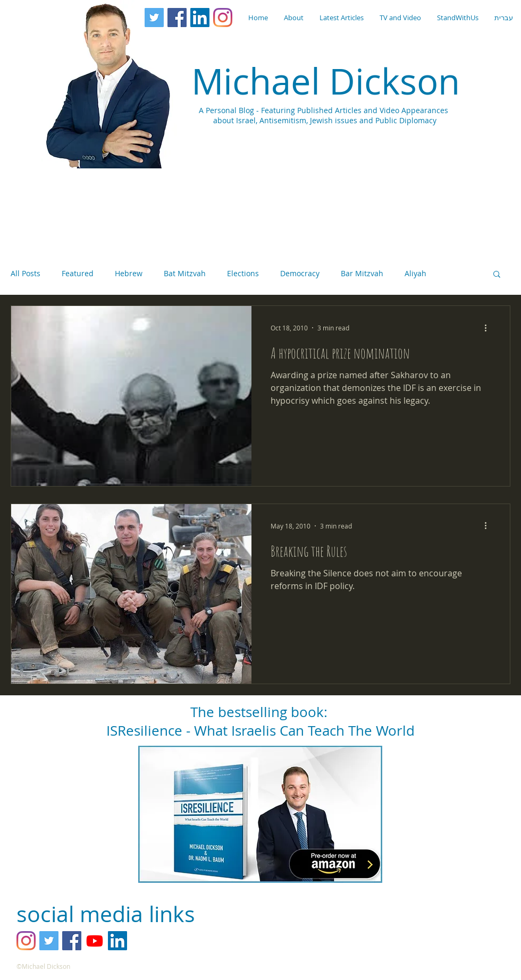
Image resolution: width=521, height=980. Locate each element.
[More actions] (489, 328)
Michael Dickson (326, 81)
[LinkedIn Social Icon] (200, 18)
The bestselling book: (261, 712)
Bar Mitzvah (362, 273)
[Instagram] (223, 18)
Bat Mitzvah (185, 273)
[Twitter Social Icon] (154, 18)
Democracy (300, 273)
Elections (243, 273)
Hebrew (129, 273)
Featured (78, 273)
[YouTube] (95, 941)
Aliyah (415, 273)
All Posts (26, 273)
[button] (497, 275)
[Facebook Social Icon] (177, 18)
